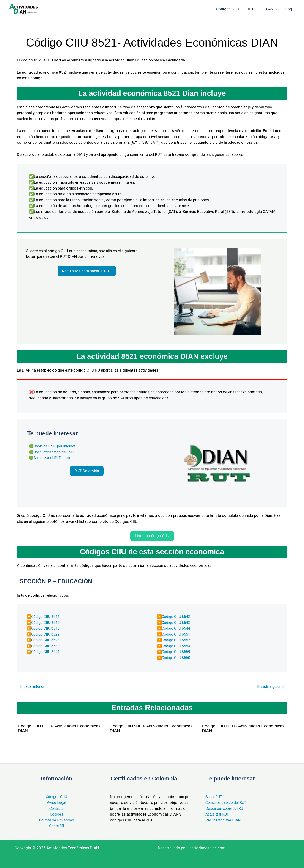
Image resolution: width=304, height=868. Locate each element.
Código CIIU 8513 (47, 628)
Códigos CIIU (57, 797)
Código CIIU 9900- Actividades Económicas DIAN (141, 728)
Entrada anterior (31, 687)
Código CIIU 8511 (47, 616)
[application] (255, 9)
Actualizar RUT (218, 814)
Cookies (56, 814)
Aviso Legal (56, 802)
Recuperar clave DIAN (224, 820)
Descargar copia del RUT (227, 808)
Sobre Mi (57, 826)
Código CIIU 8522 (47, 634)
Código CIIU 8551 (177, 634)
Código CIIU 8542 (177, 616)
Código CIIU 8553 (177, 645)
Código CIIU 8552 (177, 640)
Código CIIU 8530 (47, 645)
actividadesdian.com (207, 848)
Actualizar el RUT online (54, 457)
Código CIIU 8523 (47, 640)
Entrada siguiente (272, 687)
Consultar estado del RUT (55, 452)
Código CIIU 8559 (177, 651)
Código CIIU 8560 (177, 657)
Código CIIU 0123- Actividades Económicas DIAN (49, 728)
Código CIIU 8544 (177, 628)
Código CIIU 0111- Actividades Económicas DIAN (233, 728)
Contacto (57, 808)
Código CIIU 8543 (177, 622)
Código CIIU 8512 (47, 622)
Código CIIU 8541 (47, 651)
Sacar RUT (214, 797)
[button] (87, 271)
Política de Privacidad (57, 820)
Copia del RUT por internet (56, 446)
